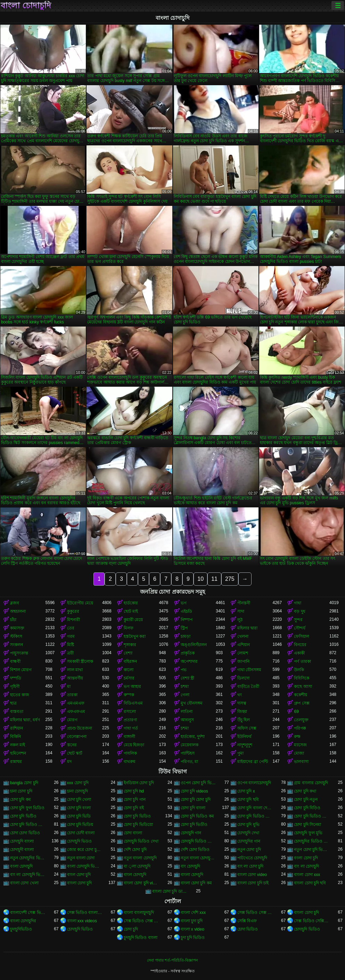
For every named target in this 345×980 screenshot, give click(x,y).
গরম (71, 636)
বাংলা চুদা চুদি (192, 921)
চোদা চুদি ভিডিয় (80, 825)
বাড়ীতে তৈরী (248, 686)
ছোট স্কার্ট (75, 753)
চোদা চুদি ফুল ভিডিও (27, 808)
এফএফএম (76, 712)
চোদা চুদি (131, 929)
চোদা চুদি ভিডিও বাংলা (28, 825)
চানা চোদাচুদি (77, 791)
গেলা (185, 695)
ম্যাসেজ (300, 745)
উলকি (299, 670)
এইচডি (186, 611)
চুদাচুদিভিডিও (21, 929)
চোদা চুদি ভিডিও (137, 816)
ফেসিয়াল (302, 636)
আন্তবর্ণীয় (75, 678)
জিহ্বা (242, 712)
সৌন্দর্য (300, 628)
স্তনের (72, 745)
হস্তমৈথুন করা (135, 636)
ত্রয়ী (70, 653)
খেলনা (243, 636)
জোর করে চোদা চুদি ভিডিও (85, 850)
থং (240, 695)
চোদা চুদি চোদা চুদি (196, 800)
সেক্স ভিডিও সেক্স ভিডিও (255, 913)
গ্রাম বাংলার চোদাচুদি (311, 783)
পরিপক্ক (300, 728)
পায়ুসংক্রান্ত (19, 653)
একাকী (299, 653)
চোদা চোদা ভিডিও (25, 833)
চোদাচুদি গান (191, 833)
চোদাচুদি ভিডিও (80, 929)
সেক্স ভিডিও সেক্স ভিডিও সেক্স (141, 921)
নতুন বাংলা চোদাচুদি (140, 858)
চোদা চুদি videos (194, 791)
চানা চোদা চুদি (21, 791)
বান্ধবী (15, 661)
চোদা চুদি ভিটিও (23, 816)
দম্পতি (16, 678)
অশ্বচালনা (18, 611)
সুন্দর (298, 620)
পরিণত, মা (190, 762)
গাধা (298, 603)
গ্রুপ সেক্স (302, 703)
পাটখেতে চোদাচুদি (252, 858)
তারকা (72, 695)
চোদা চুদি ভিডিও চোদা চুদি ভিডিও (255, 816)
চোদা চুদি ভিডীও (194, 825)
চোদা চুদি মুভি (248, 825)
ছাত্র (13, 703)
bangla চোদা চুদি (24, 783)
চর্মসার (129, 678)
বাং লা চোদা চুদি (250, 866)
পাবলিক (130, 753)
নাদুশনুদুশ (245, 745)
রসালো (130, 712)
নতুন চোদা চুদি (249, 850)
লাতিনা (187, 712)
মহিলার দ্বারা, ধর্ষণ (25, 720)
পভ (184, 670)
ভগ (184, 603)
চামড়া (186, 636)
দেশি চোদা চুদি (135, 850)
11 (214, 579)
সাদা (241, 611)
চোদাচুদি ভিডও (79, 841)
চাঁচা (13, 620)
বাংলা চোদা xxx (307, 875)
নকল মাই (18, 745)
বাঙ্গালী (129, 737)
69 (296, 712)
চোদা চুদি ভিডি (79, 816)
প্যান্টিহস (188, 753)
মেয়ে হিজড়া (134, 745)
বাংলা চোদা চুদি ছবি (310, 883)
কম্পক (129, 695)
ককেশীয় (301, 695)
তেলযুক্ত (301, 720)
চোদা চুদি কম (20, 800)
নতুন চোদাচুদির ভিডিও (28, 858)
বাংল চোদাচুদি (135, 875)
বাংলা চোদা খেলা (24, 883)
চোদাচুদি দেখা (248, 833)
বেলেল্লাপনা (77, 737)
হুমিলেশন (18, 753)
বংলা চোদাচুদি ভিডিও (85, 866)
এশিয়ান (244, 645)
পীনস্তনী (244, 603)
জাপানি (243, 661)
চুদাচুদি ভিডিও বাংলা (141, 938)
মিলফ (129, 628)
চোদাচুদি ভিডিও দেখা (141, 841)
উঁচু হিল (244, 720)
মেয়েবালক (190, 745)
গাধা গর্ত (131, 728)
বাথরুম (130, 762)
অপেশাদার (189, 661)
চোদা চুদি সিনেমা (307, 825)
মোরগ (72, 720)
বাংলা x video (192, 929)
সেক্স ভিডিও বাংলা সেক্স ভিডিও (85, 913)
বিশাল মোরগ (21, 670)
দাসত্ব (242, 703)
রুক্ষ (297, 737)
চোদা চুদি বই (134, 808)
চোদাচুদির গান (249, 841)
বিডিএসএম (133, 703)
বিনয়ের (300, 645)
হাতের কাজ (20, 695)
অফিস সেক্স (247, 728)
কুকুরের (73, 611)
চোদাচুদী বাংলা (22, 850)
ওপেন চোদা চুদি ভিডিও (198, 783)
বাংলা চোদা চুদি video (141, 883)
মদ (69, 762)
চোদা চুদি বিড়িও (307, 808)
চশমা (185, 686)
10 (200, 579)
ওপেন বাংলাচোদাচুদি (254, 783)
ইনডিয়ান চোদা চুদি (139, 783)
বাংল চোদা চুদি (79, 875)
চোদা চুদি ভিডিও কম (197, 816)
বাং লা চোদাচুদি (306, 866)
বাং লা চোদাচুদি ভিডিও (28, 875)
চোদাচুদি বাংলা (22, 841)
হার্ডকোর (131, 603)
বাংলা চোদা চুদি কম (196, 883)
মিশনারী (73, 620)
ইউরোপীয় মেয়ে (80, 603)
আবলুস (187, 720)
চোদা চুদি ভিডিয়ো (138, 825)
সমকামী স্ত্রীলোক (80, 661)
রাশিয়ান (17, 728)
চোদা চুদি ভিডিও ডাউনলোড (311, 816)
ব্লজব (15, 603)
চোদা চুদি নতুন (306, 800)
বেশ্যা (128, 653)
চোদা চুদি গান (135, 800)
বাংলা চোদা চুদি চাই (253, 883)
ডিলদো (243, 678)
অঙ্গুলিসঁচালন (194, 645)
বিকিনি (15, 737)
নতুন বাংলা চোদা (81, 858)
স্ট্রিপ (184, 628)
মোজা (299, 753)
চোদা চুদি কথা (305, 791)
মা (69, 686)
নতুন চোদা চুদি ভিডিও (311, 850)
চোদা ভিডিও (248, 929)
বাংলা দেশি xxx (193, 913)
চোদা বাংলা (133, 833)
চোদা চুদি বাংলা (193, 808)
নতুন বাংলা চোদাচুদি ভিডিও (198, 858)
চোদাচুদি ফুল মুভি (308, 833)
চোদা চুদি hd (134, 791)
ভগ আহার (132, 686)
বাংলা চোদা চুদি (80, 883)
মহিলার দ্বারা (247, 628)
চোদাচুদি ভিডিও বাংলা (198, 841)
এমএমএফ (76, 703)
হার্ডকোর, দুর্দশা (193, 737)
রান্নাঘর (16, 762)
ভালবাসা (301, 762)
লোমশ (243, 653)
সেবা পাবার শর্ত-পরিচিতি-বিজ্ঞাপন (172, 960)
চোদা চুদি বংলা (79, 808)
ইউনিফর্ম (244, 737)
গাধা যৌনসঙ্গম (249, 670)
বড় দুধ (299, 611)
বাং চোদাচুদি (190, 866)
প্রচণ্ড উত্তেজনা (80, 728)
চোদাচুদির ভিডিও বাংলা (311, 841)
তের (71, 628)
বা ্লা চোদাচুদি (137, 866)
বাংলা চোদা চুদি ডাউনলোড (170, 891)
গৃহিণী (15, 686)
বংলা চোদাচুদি (21, 866)
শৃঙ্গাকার (130, 645)
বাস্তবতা (17, 712)
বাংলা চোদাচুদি (26, 6)
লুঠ (240, 620)
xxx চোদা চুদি (78, 783)
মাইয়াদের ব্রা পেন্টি (253, 762)
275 (230, 579)
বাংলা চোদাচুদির (23, 921)
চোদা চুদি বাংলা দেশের (255, 808)
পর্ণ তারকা (302, 661)
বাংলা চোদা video (252, 875)
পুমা (240, 753)
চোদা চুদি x (246, 791)
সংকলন (17, 645)
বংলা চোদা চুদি (306, 858)
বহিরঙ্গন (130, 661)
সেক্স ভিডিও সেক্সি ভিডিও (311, 921)
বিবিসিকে (302, 678)
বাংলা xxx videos (82, 921)
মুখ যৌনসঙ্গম (192, 703)
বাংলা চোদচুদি (192, 875)
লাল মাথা (75, 670)
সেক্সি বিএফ (247, 921)
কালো (129, 670)
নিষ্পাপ (187, 620)
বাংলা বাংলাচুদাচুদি (139, 913)
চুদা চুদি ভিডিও (193, 938)
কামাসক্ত (17, 628)
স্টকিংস (16, 636)
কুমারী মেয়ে (133, 620)
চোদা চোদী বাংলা (81, 833)
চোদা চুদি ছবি (248, 800)
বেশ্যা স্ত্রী (187, 678)
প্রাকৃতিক (188, 653)
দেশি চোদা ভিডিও (195, 850)
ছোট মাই (131, 611)
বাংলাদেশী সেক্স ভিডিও (28, 913)
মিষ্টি (71, 645)
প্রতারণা (130, 720)
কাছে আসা (303, 686)
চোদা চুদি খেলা (79, 800)
